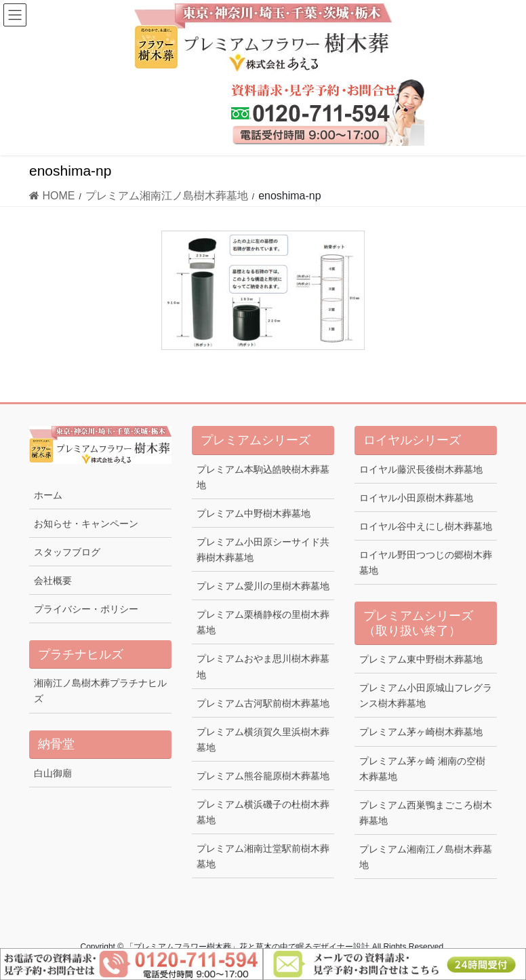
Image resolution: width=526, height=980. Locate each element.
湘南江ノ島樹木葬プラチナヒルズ (100, 691)
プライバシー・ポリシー (86, 609)
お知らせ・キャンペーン (86, 524)
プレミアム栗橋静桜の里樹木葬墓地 (263, 622)
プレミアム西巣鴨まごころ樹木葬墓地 (426, 813)
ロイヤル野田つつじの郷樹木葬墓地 (426, 563)
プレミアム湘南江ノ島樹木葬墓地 (426, 857)
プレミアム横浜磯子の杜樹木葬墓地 (263, 812)
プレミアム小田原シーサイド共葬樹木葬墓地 (263, 550)
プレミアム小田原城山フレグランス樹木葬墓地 (426, 695)
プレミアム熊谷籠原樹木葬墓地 (263, 776)
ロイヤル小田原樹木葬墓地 (416, 498)
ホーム (48, 495)
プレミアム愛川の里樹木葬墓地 (263, 586)
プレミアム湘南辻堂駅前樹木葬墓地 (263, 856)
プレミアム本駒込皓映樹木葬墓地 (263, 477)
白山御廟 (53, 773)
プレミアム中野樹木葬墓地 (254, 513)
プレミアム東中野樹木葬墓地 (421, 659)
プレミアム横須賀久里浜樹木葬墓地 (263, 740)
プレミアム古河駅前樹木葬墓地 (263, 703)
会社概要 (53, 581)
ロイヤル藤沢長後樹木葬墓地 (421, 469)
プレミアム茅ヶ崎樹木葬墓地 (421, 732)
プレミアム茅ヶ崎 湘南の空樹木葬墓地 (422, 769)
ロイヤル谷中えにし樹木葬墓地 (426, 526)
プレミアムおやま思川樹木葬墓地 (263, 666)
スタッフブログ (67, 552)
